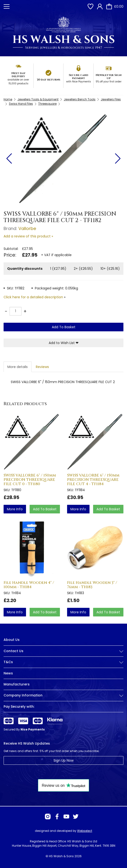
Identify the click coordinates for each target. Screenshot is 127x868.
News (8, 673)
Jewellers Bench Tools (80, 99)
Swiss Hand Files (21, 104)
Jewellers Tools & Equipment (38, 99)
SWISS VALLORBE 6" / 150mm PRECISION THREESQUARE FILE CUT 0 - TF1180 (30, 480)
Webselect (85, 831)
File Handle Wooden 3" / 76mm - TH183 (92, 585)
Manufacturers (17, 684)
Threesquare (47, 104)
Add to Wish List (64, 343)
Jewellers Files (111, 99)
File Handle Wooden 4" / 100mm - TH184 (29, 585)
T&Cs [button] (63, 662)
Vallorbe (27, 228)
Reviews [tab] (42, 367)
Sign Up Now (63, 760)
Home (8, 99)
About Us (12, 640)
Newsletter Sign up (109, 77)
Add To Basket (64, 327)
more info (15, 509)
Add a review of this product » (28, 236)
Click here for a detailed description (33, 297)
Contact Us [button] (63, 651)
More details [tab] (18, 367)
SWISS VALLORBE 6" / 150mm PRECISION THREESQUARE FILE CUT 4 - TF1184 (93, 480)
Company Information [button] (63, 695)
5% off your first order (109, 82)
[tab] (63, 655)
